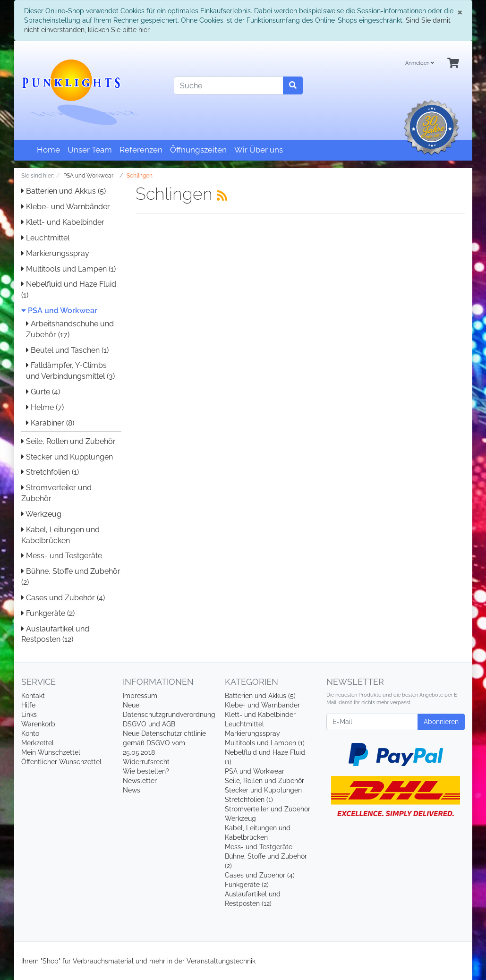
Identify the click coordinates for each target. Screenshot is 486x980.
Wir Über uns (259, 150)
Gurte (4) (43, 392)
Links (29, 715)
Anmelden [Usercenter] (420, 63)
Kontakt (33, 696)
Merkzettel (38, 743)
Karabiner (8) (50, 423)
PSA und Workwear (59, 311)
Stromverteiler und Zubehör (268, 809)
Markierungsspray (55, 253)
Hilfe (28, 705)
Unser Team (90, 150)
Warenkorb (38, 724)
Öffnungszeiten (198, 150)
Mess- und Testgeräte (62, 556)
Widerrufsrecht (146, 762)
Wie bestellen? (146, 771)
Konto (30, 733)
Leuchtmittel (45, 238)
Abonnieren (441, 722)
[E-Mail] (372, 722)
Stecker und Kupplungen (67, 457)
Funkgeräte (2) (48, 613)
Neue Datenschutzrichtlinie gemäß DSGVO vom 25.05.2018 (164, 743)
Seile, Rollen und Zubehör (68, 441)
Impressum (140, 696)
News (132, 790)
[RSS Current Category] (222, 196)
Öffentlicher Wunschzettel (61, 762)
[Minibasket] (453, 64)
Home (48, 150)
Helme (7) (45, 407)
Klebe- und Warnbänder (66, 207)
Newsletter (140, 781)
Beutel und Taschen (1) (67, 350)
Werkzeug (41, 514)
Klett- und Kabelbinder (63, 222)
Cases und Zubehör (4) (63, 598)
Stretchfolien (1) (50, 472)
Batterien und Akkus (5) (64, 191)
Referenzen (141, 150)
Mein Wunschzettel (51, 752)
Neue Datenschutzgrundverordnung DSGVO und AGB (169, 715)
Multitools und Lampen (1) (68, 269)
